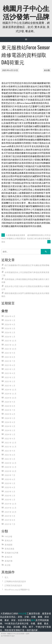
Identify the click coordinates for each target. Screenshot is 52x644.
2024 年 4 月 (10, 422)
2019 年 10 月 (10, 512)
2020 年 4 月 (10, 487)
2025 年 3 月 (10, 377)
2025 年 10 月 (10, 349)
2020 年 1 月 (10, 500)
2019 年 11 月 (10, 508)
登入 (7, 577)
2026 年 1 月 (10, 337)
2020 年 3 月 (10, 492)
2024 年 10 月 (10, 398)
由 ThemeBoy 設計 (8, 636)
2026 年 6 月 (10, 316)
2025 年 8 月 (10, 357)
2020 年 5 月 (10, 483)
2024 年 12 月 (10, 390)
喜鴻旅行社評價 (11, 553)
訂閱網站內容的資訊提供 (15, 581)
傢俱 (33, 620)
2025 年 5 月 (10, 369)
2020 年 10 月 (10, 471)
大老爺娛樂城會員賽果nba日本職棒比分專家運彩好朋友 (14, 239)
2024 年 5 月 (10, 418)
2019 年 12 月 (10, 504)
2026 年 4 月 (10, 324)
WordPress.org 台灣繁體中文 (17, 590)
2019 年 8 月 (10, 520)
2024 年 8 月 (10, 406)
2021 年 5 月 (10, 459)
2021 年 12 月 (10, 443)
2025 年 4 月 (10, 373)
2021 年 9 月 (10, 451)
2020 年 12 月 (10, 463)
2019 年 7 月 (10, 524)
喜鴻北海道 (9, 549)
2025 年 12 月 (10, 341)
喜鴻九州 (8, 540)
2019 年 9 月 (10, 516)
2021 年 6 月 (10, 455)
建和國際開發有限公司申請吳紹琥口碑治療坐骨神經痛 (39, 238)
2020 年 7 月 (10, 475)
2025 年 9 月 (10, 353)
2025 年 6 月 (10, 365)
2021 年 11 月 (10, 447)
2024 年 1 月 (10, 434)
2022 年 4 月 (10, 439)
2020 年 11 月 (10, 467)
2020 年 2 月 (10, 496)
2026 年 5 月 (10, 320)
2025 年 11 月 (10, 345)
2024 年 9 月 (10, 402)
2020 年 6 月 (10, 479)
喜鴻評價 (8, 561)
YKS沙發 (8, 536)
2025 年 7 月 (10, 361)
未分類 (47, 70)
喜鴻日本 (8, 557)
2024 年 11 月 (10, 394)
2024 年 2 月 (10, 430)
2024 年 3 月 (10, 426)
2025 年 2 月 (10, 381)
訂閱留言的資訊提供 (13, 585)
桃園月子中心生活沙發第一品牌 (26, 12)
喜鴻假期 (8, 545)
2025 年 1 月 (10, 386)
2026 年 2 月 (10, 332)
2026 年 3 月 (10, 328)
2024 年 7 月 (10, 410)
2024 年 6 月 (10, 414)
